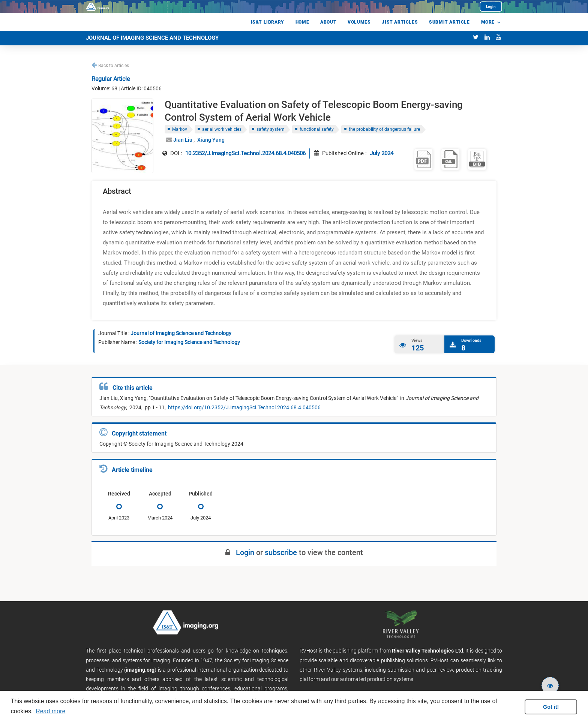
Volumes (359, 22)
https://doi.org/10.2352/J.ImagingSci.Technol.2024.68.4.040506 (244, 407)
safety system (271, 129)
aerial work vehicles (222, 129)
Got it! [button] (551, 707)
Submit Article (449, 22)
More (488, 22)
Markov (180, 129)
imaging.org (140, 670)
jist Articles (400, 22)
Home (302, 22)
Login (491, 7)
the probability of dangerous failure (384, 129)
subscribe (281, 552)
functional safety (317, 129)
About (328, 22)
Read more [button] (50, 711)
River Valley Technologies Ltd (427, 651)
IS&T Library (268, 22)
